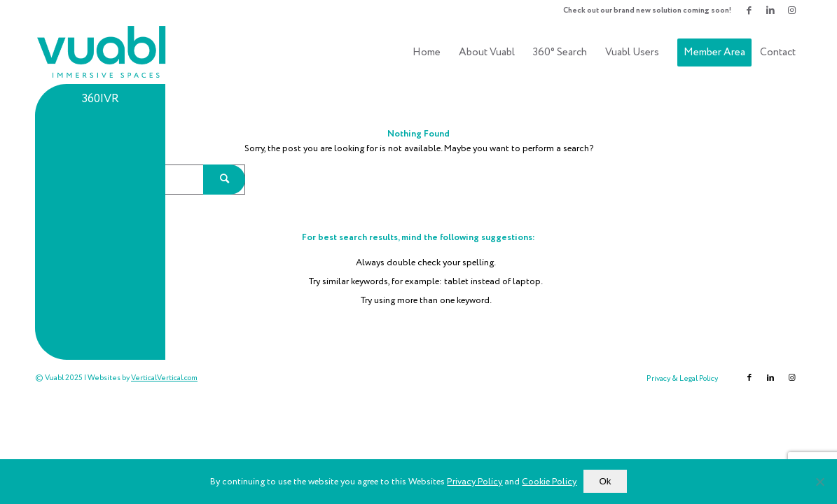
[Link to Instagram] (791, 10)
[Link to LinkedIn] (770, 10)
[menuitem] (644, 10)
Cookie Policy (549, 482)
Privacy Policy (475, 482)
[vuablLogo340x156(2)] (102, 52)
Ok (605, 481)
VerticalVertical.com (164, 378)
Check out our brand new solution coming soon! (647, 10)
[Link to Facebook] (749, 10)
